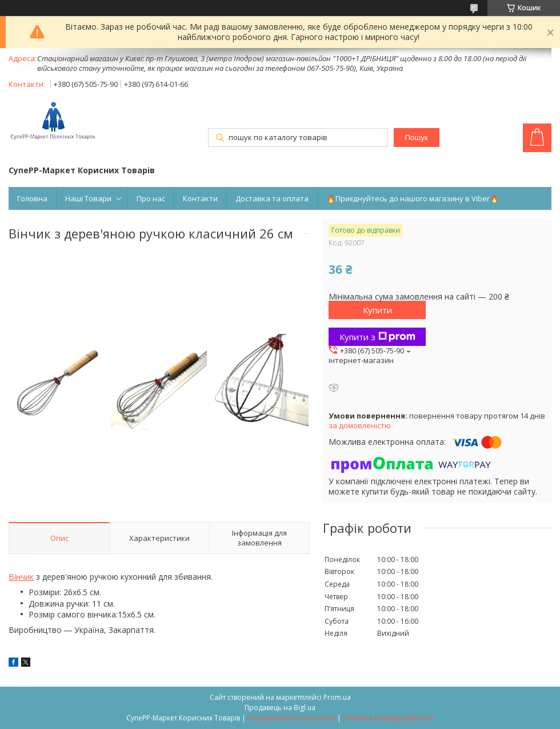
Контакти (200, 198)
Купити (377, 310)
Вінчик (21, 577)
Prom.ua (337, 697)
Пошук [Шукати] (416, 138)
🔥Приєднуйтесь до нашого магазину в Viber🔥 (413, 198)
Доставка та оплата (272, 198)
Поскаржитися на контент (291, 718)
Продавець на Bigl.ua (280, 708)
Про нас (151, 198)
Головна (32, 198)
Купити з (377, 337)
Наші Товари (88, 198)
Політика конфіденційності (388, 718)
